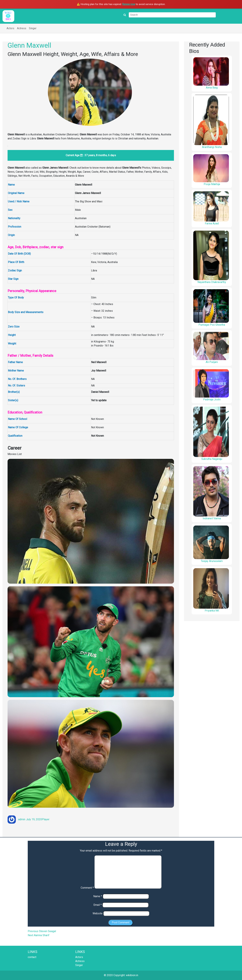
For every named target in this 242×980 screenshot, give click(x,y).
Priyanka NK (212, 611)
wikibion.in (132, 975)
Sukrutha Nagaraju (212, 459)
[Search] (172, 15)
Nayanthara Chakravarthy (212, 282)
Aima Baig (212, 88)
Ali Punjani (212, 362)
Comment (87, 888)
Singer (33, 28)
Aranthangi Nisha (212, 147)
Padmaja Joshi (212, 399)
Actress (22, 28)
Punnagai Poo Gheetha (212, 325)
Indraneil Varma (212, 518)
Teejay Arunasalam (212, 561)
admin (22, 819)
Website (98, 913)
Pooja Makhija (212, 184)
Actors (10, 28)
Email (98, 905)
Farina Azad (212, 223)
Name (98, 896)
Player (46, 819)
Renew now (129, 4)
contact (32, 957)
